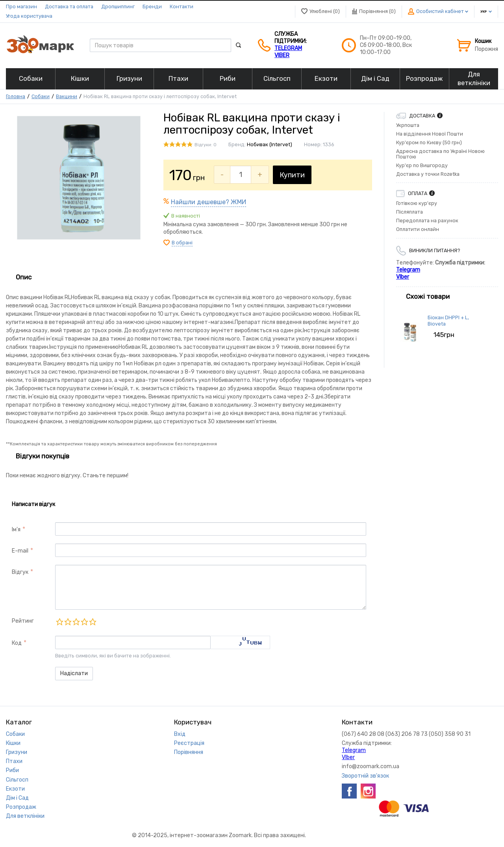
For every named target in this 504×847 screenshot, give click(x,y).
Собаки (41, 96)
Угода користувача (29, 16)
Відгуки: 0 (206, 145)
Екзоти (15, 789)
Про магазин (21, 7)
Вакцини (67, 96)
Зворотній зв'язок (365, 776)
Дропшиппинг (118, 7)
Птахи (14, 761)
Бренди (152, 7)
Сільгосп (17, 780)
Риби (12, 770)
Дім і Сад (17, 798)
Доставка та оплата (69, 7)
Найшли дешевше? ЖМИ (208, 202)
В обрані (182, 243)
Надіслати (74, 673)
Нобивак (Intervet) (270, 144)
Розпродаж (21, 807)
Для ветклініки (25, 816)
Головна (16, 96)
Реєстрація (189, 743)
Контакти (182, 7)
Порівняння (189, 752)
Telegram (288, 48)
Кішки (13, 743)
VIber (282, 55)
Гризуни (17, 752)
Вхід (180, 734)
